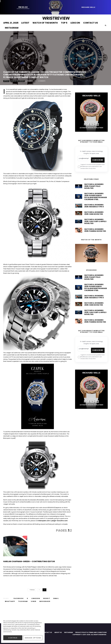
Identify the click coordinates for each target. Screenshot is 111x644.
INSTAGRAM (12, 28)
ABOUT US (58, 632)
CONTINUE (13, 638)
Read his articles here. (50, 576)
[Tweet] (27, 598)
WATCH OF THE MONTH (45, 23)
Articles (6, 81)
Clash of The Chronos (18, 81)
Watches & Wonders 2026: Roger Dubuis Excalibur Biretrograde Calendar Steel (96, 197)
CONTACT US (91, 23)
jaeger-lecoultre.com (60, 521)
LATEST (25, 23)
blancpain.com (44, 521)
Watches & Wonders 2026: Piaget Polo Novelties (94, 186)
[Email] (56, 598)
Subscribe (98, 160)
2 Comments (42, 81)
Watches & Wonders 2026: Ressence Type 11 (94, 207)
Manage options (33, 638)
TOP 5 (64, 23)
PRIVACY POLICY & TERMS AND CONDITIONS (91, 632)
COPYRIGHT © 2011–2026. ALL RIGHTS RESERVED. (90, 635)
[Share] (19, 598)
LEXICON (75, 23)
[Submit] (47, 598)
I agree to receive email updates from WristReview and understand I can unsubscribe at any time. (91, 167)
